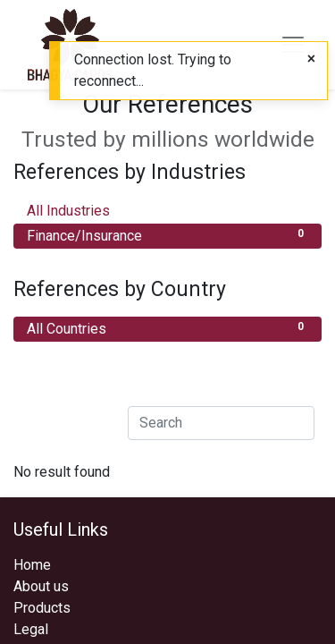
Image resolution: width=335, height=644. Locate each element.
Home (32, 565)
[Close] (311, 59)
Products (42, 608)
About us (41, 586)
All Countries (167, 328)
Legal (31, 629)
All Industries (167, 210)
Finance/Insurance (167, 235)
